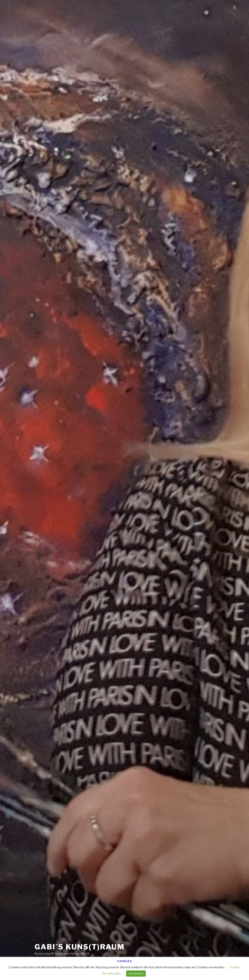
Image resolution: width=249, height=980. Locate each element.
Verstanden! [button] (136, 973)
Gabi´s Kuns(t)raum (80, 947)
